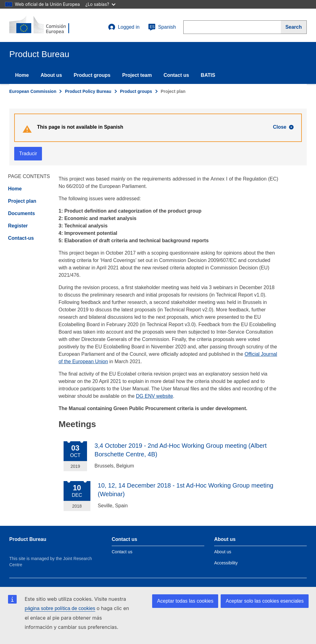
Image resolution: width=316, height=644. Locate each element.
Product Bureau (28, 539)
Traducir (28, 154)
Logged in (124, 27)
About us (51, 75)
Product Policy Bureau (88, 91)
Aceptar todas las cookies (185, 601)
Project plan (22, 201)
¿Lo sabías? (100, 4)
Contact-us (21, 238)
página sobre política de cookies (60, 608)
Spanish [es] (162, 27)
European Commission (33, 91)
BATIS (208, 75)
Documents (21, 213)
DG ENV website (155, 396)
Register (18, 226)
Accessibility (226, 563)
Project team (137, 75)
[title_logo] (47, 25)
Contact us (176, 75)
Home (22, 75)
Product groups (92, 75)
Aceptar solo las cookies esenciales (265, 601)
